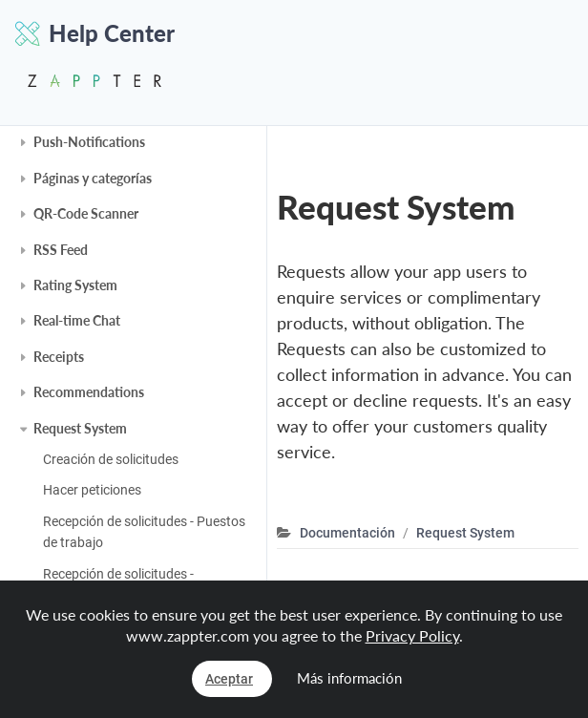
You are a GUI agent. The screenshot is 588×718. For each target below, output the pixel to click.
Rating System (75, 285)
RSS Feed (61, 250)
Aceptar (229, 679)
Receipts (59, 357)
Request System (80, 428)
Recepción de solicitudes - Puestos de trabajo (144, 532)
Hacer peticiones (92, 490)
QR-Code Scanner (86, 213)
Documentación (347, 533)
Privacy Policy (412, 635)
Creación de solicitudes (111, 459)
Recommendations (89, 392)
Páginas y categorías (93, 178)
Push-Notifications (89, 142)
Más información (349, 678)
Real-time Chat (77, 320)
